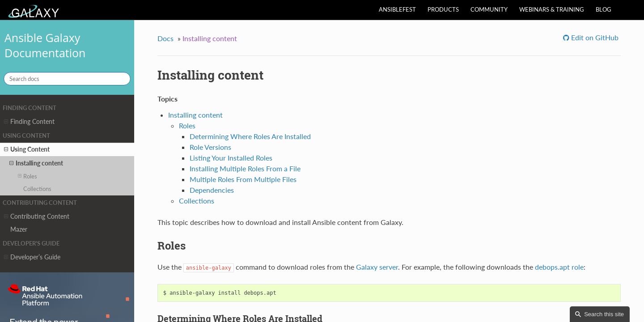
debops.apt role (559, 267)
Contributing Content (37, 216)
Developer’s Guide (32, 257)
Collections (37, 189)
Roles (28, 176)
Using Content (27, 149)
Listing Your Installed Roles (231, 158)
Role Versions (210, 147)
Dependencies (212, 190)
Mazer (19, 229)
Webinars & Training (552, 9)
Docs (165, 38)
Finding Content (29, 122)
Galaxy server (377, 267)
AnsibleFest (397, 9)
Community (489, 9)
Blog (604, 9)
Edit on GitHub (594, 37)
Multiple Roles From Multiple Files (243, 179)
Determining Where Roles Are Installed (250, 136)
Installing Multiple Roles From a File (245, 168)
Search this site (604, 314)
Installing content (36, 163)
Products (443, 9)
